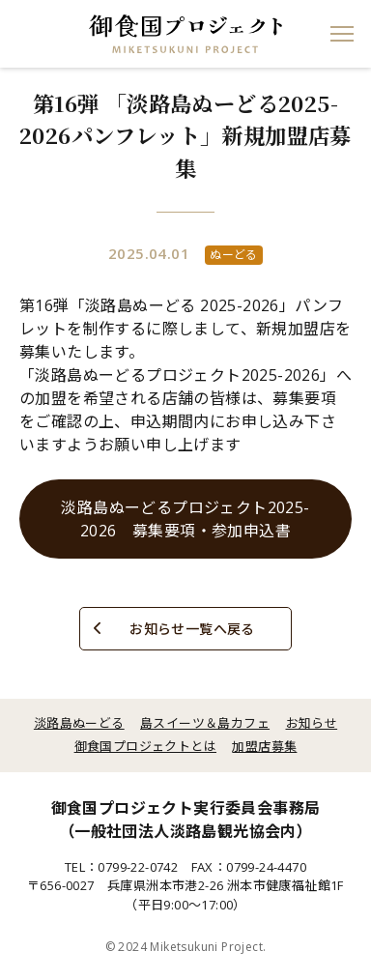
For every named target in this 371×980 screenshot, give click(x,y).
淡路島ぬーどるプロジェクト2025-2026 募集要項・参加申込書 (185, 519)
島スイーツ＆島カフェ (205, 723)
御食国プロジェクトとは (145, 746)
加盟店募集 (264, 746)
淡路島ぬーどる (79, 723)
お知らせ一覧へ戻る (192, 629)
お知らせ (312, 723)
